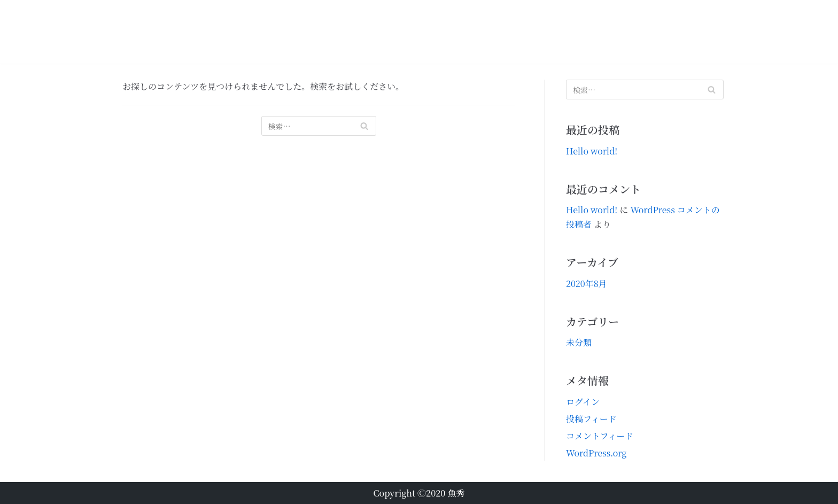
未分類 (579, 342)
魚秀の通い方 (514, 32)
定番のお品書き (448, 32)
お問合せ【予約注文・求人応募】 (659, 32)
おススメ (390, 32)
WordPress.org (596, 453)
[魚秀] (163, 32)
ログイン (583, 402)
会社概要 (568, 32)
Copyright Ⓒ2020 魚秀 (419, 493)
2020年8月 (587, 284)
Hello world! (592, 151)
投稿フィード (591, 419)
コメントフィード (600, 436)
